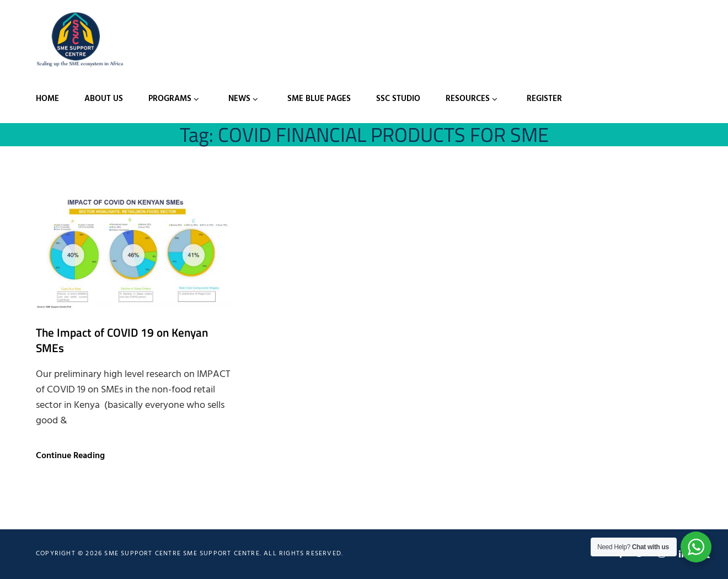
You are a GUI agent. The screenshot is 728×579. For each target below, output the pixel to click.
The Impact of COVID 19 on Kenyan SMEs (122, 340)
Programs (170, 99)
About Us (104, 99)
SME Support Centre (221, 554)
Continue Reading (70, 456)
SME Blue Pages (319, 99)
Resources (468, 99)
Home (47, 99)
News (239, 99)
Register (544, 99)
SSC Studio (398, 99)
